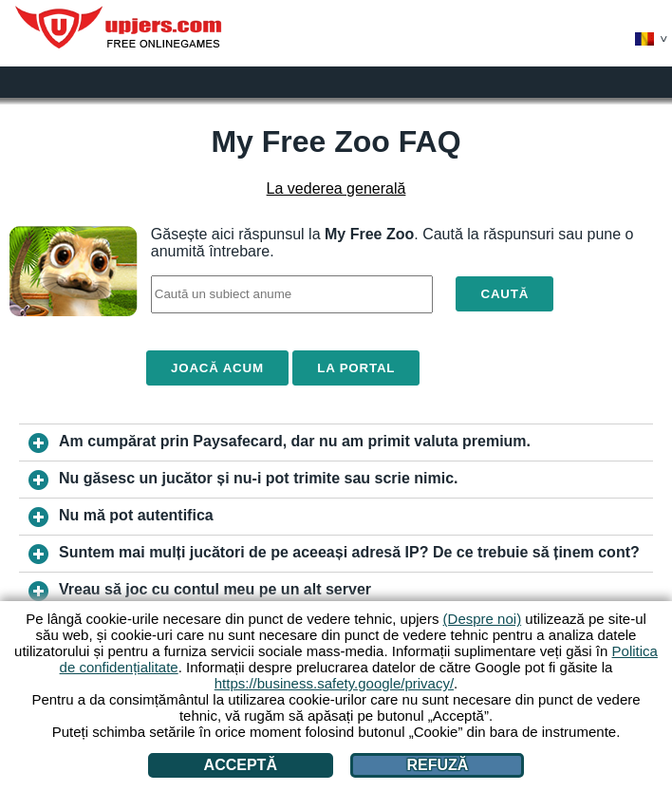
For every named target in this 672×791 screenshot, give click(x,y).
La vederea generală (336, 188)
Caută (504, 294)
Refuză (438, 765)
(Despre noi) (483, 619)
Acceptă (241, 765)
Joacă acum (217, 368)
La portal (356, 368)
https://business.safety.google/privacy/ (334, 683)
